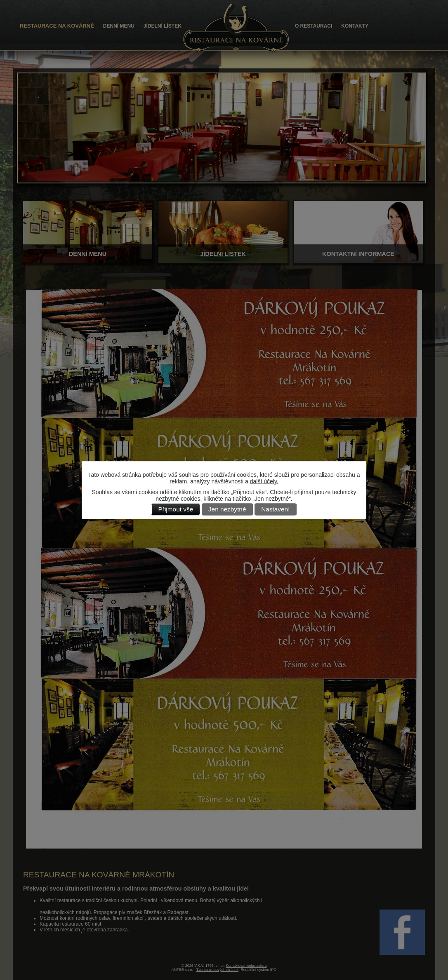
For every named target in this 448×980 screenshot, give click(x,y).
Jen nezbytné (227, 510)
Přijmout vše (176, 510)
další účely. (264, 481)
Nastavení (275, 510)
